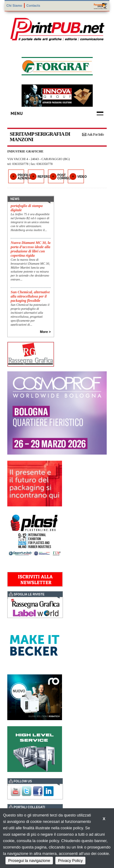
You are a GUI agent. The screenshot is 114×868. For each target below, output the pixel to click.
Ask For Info (95, 134)
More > (45, 332)
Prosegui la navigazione (29, 861)
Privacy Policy (70, 861)
